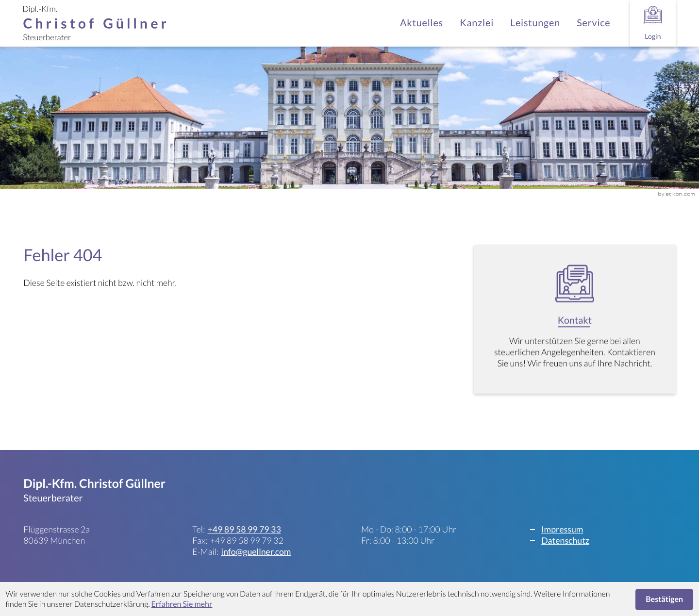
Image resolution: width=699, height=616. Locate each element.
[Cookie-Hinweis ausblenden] (665, 600)
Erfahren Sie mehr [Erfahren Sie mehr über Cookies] (182, 604)
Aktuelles (422, 23)
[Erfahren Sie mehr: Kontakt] (575, 322)
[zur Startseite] (95, 23)
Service (593, 23)
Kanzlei (477, 23)
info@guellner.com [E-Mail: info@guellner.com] (256, 551)
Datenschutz (565, 540)
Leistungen (535, 23)
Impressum (562, 529)
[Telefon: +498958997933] (244, 529)
